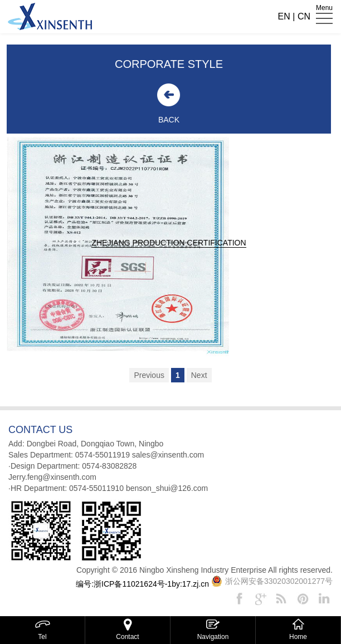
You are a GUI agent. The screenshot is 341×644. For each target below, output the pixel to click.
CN (304, 16)
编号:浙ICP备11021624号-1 (124, 584)
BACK (165, 120)
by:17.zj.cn (190, 584)
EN (284, 16)
